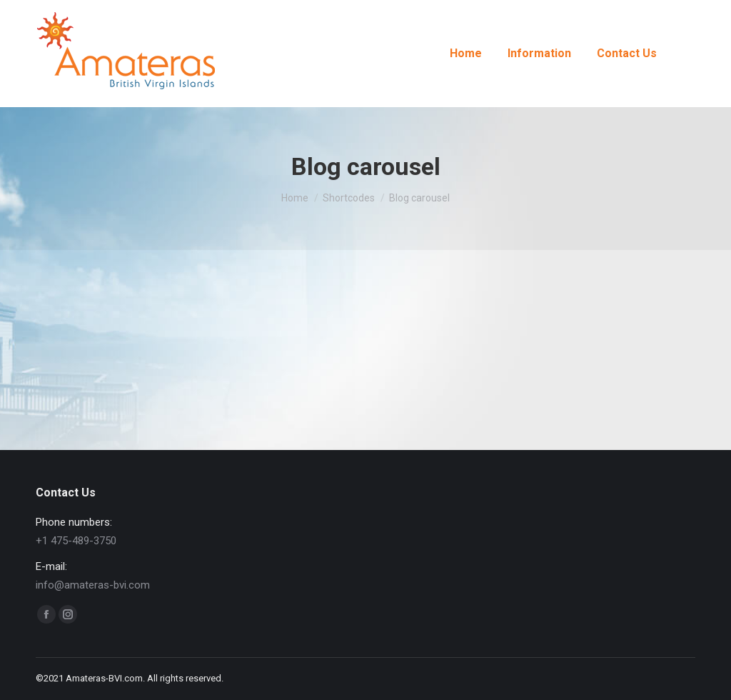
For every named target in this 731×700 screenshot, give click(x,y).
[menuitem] (466, 54)
